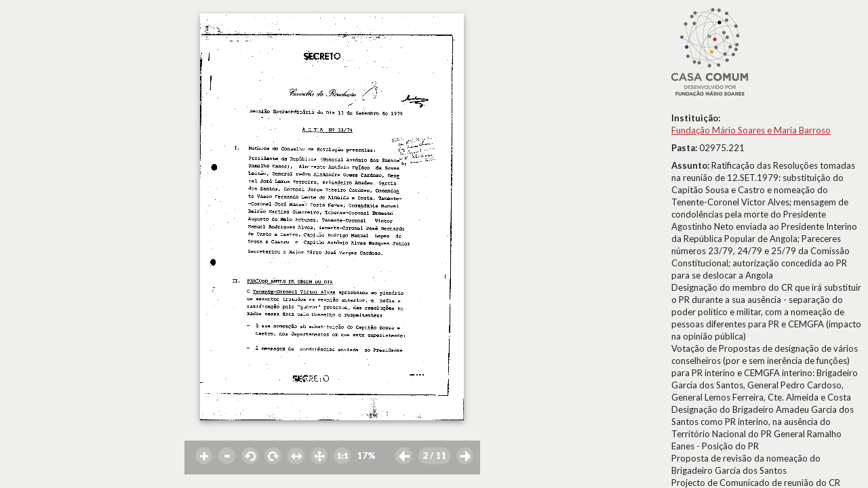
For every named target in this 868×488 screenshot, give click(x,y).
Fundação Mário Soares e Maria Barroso (751, 130)
